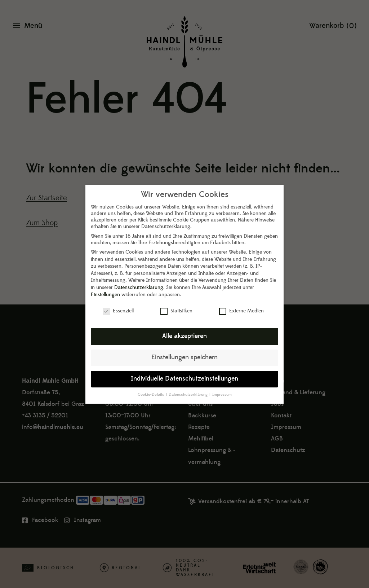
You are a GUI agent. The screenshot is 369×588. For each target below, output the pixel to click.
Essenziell (118, 306)
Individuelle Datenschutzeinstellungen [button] (184, 373)
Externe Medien (241, 306)
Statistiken (176, 306)
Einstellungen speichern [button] (184, 352)
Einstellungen (105, 289)
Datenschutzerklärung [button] (189, 389)
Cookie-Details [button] (151, 389)
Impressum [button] (222, 389)
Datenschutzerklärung (139, 282)
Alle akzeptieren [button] (184, 331)
